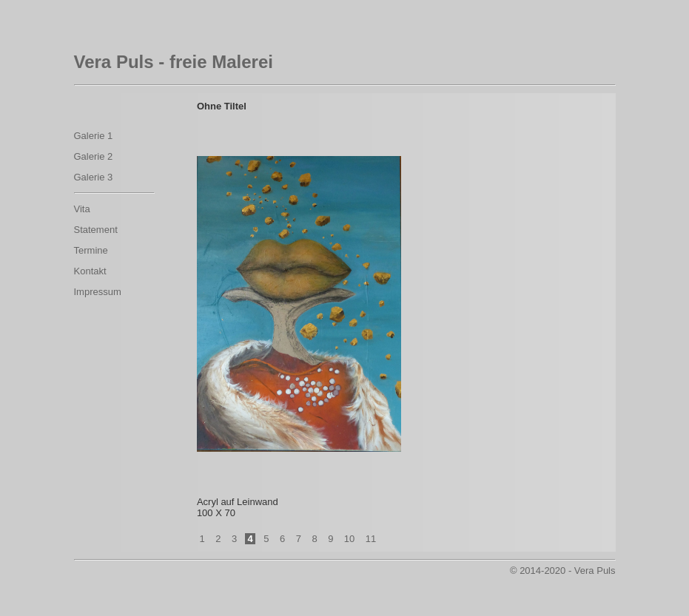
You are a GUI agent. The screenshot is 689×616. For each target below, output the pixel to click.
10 (349, 539)
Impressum (98, 292)
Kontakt (90, 271)
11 (371, 539)
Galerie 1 (94, 136)
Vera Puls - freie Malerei (174, 62)
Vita (82, 209)
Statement (96, 230)
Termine (91, 250)
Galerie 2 (94, 156)
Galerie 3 (94, 177)
